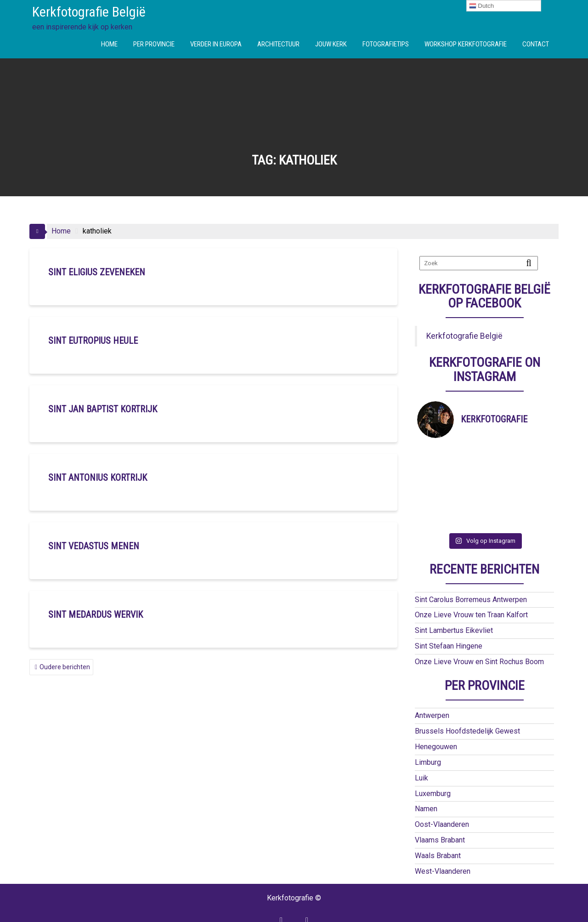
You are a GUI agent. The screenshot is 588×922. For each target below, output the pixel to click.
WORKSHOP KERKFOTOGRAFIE (466, 44)
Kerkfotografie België (89, 12)
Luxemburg (433, 770)
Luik (421, 754)
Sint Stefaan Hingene (449, 622)
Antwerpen (432, 691)
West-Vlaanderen (443, 847)
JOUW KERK (331, 44)
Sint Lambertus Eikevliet (454, 606)
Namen (426, 785)
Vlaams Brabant (440, 816)
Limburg (428, 738)
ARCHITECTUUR (278, 44)
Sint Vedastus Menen (94, 546)
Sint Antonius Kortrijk (98, 478)
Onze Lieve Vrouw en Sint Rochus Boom (479, 638)
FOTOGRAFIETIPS (386, 44)
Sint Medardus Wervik (96, 615)
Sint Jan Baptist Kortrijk (103, 409)
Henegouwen (436, 723)
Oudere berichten (65, 667)
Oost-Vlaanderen (442, 800)
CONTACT (536, 44)
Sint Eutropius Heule (93, 341)
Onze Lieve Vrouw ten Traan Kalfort (471, 591)
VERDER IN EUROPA (216, 44)
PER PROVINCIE (154, 44)
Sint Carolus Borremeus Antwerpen (471, 576)
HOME (109, 44)
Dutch (482, 6)
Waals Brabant (438, 832)
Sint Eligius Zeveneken (97, 272)
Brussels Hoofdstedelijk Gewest (467, 707)
